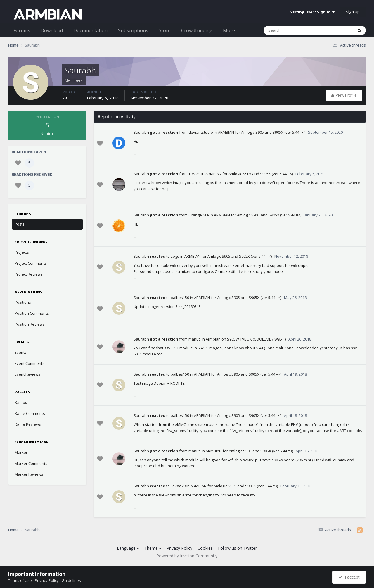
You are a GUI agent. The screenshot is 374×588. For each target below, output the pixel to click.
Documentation (90, 30)
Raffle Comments (30, 413)
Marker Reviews (29, 474)
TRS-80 (194, 174)
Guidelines (71, 580)
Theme (153, 548)
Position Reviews (30, 324)
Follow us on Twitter (237, 548)
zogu (175, 256)
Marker (21, 452)
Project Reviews (29, 274)
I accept (349, 577)
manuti (195, 339)
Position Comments (32, 313)
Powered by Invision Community (187, 556)
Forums (22, 30)
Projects (22, 252)
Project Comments (31, 263)
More (229, 30)
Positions (23, 302)
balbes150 (180, 298)
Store (165, 30)
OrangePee (199, 215)
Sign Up (353, 12)
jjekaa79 (178, 486)
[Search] (293, 30)
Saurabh (141, 132)
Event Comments (30, 363)
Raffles (21, 402)
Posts (20, 224)
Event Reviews (27, 374)
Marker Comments (31, 463)
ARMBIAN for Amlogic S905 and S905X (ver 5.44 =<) (262, 132)
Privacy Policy (179, 548)
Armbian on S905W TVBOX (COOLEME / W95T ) (246, 339)
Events (21, 352)
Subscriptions (133, 30)
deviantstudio (201, 132)
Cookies (205, 548)
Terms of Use (20, 580)
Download (52, 30)
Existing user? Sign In (311, 12)
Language (128, 548)
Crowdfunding (197, 30)
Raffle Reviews (28, 424)
